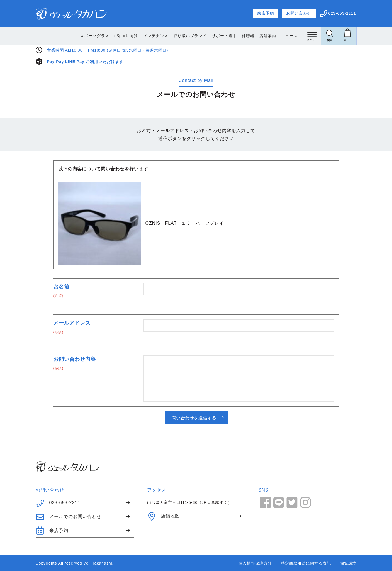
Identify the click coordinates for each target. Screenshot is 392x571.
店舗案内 (268, 36)
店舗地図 (163, 516)
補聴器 (248, 36)
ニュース (289, 36)
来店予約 (266, 13)
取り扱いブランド (190, 36)
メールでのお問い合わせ (69, 517)
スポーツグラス (95, 36)
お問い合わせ (299, 13)
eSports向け (126, 36)
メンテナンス (156, 36)
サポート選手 (224, 36)
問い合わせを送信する (194, 418)
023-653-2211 (58, 503)
